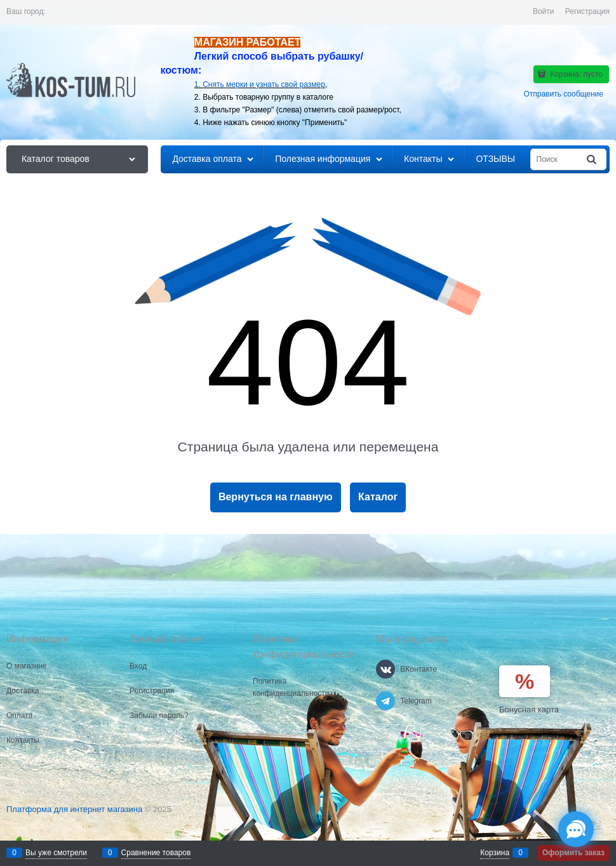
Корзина (495, 853)
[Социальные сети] (576, 829)
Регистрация (587, 11)
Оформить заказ (573, 853)
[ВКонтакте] (385, 669)
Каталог (378, 497)
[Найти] (593, 160)
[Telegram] (385, 701)
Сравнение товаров (156, 853)
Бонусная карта (529, 709)
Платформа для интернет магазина (74, 809)
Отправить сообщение (563, 94)
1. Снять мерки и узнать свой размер (260, 84)
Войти (544, 11)
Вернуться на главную (276, 497)
